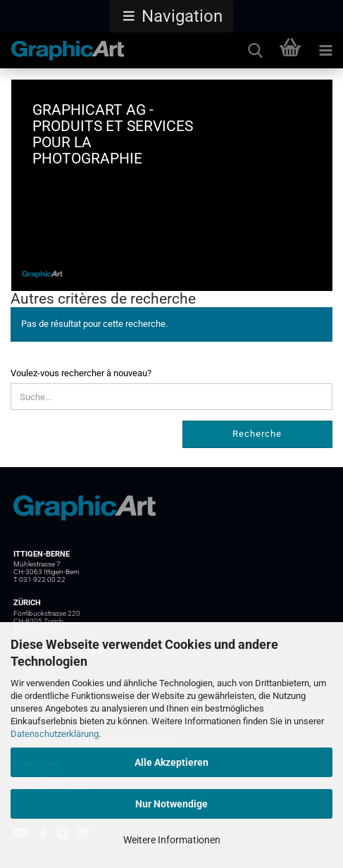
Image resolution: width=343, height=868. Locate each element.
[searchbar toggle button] (255, 51)
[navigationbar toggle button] (325, 51)
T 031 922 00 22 (39, 579)
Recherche (257, 434)
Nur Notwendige (171, 804)
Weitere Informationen (172, 840)
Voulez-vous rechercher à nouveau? (81, 373)
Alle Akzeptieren (171, 762)
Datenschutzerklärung (55, 734)
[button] (171, 16)
